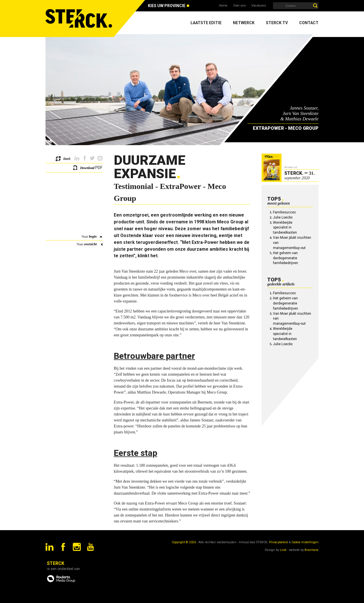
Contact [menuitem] (309, 23)
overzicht (90, 244)
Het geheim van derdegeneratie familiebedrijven (286, 258)
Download (87, 168)
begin (93, 236)
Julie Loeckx (283, 217)
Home (223, 6)
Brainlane (312, 550)
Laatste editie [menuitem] (206, 23)
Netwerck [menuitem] (244, 23)
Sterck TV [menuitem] (277, 23)
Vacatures (259, 6)
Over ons (239, 6)
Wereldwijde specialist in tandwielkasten (285, 228)
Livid (283, 550)
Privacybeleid (278, 542)
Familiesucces (284, 212)
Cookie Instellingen (305, 542)
